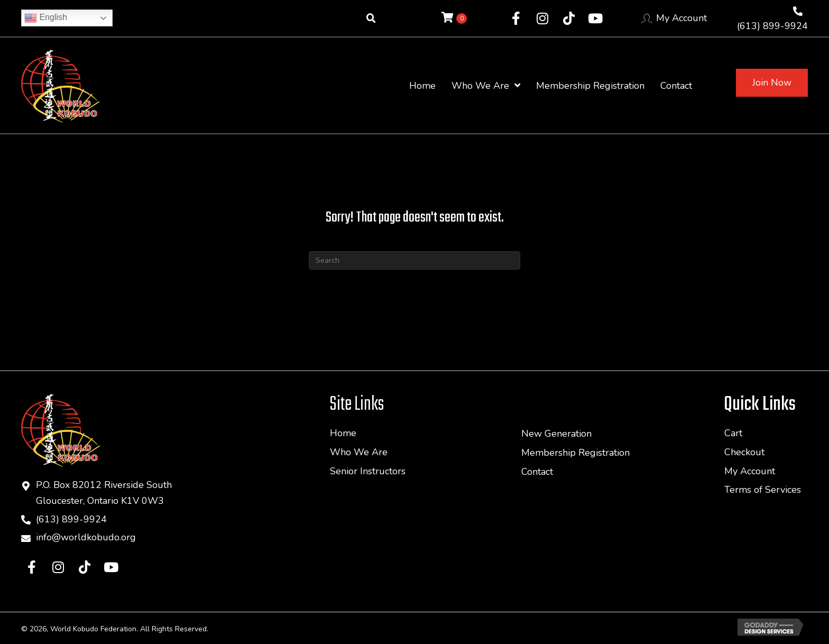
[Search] (414, 260)
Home (343, 433)
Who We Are (359, 452)
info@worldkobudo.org (86, 538)
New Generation (556, 434)
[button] (516, 19)
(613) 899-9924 (772, 26)
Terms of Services (763, 490)
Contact (537, 472)
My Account (681, 18)
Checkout (744, 452)
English (46, 18)
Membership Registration (575, 453)
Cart (733, 433)
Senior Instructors (368, 471)
